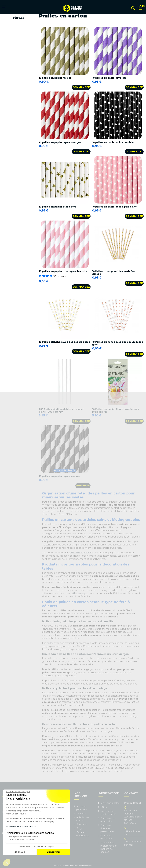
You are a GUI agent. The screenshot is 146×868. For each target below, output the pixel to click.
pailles (50, 643)
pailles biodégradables (81, 553)
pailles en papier (79, 593)
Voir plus (83, 486)
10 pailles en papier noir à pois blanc (114, 142)
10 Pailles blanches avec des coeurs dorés (64, 342)
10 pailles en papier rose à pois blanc (114, 207)
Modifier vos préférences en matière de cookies (109, 847)
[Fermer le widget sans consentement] (18, 792)
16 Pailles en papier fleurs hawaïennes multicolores (115, 410)
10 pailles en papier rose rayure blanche (63, 271)
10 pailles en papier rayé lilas (109, 78)
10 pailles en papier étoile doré (58, 207)
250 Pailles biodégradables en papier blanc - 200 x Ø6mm (61, 410)
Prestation (82, 824)
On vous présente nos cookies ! (23, 839)
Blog (79, 828)
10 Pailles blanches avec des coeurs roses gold (117, 343)
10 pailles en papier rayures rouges (60, 142)
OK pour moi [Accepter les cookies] (53, 852)
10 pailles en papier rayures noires (59, 476)
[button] (7, 863)
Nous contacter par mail (133, 843)
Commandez (81, 87)
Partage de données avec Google (24, 836)
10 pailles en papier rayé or (55, 78)
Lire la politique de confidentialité (21, 826)
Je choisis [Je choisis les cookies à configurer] (20, 852)
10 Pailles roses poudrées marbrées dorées (114, 273)
